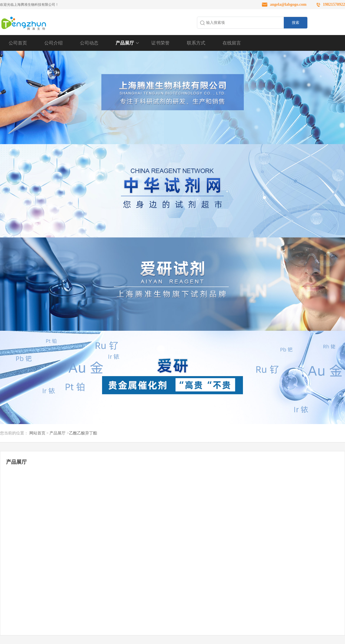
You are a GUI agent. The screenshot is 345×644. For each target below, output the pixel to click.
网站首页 (37, 433)
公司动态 (89, 43)
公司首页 (18, 43)
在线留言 (232, 43)
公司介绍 (53, 43)
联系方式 (196, 43)
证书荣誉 (160, 43)
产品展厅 (125, 43)
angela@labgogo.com (288, 4)
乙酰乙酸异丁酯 (83, 433)
